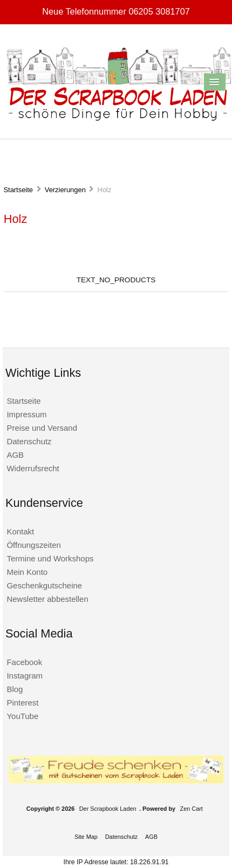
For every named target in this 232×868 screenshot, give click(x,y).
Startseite (18, 190)
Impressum (26, 414)
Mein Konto (27, 572)
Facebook (24, 662)
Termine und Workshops (50, 558)
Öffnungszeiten (33, 545)
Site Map (86, 837)
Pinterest (22, 703)
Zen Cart (192, 809)
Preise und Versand (42, 428)
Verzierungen (65, 190)
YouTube (22, 716)
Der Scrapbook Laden (108, 809)
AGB (15, 455)
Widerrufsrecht (33, 468)
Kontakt (20, 531)
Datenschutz (29, 441)
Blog (15, 689)
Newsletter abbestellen (47, 599)
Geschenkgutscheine (44, 585)
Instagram (25, 676)
